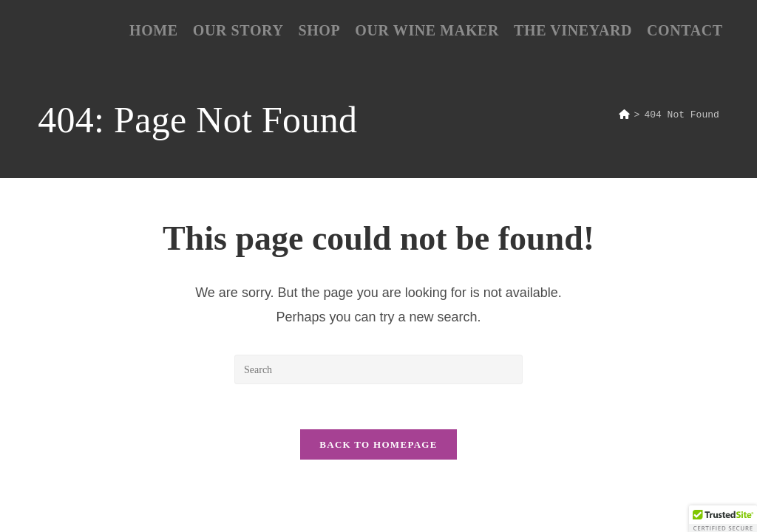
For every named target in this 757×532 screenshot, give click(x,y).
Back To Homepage (378, 444)
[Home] (624, 115)
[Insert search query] (378, 369)
